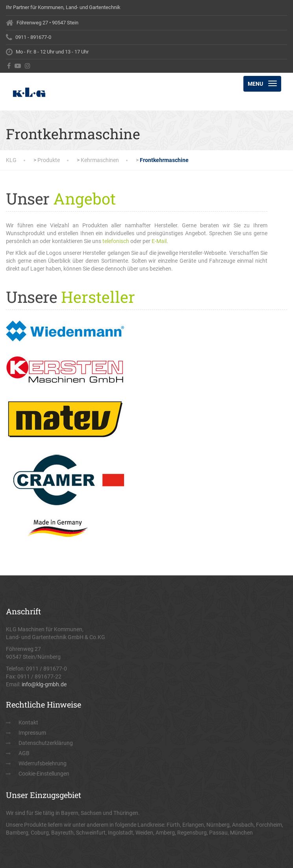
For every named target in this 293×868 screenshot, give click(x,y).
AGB (24, 753)
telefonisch (116, 241)
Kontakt (28, 722)
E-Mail (159, 241)
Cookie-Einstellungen (44, 774)
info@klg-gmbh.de (44, 684)
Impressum (32, 733)
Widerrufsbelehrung (43, 763)
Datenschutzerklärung (46, 743)
